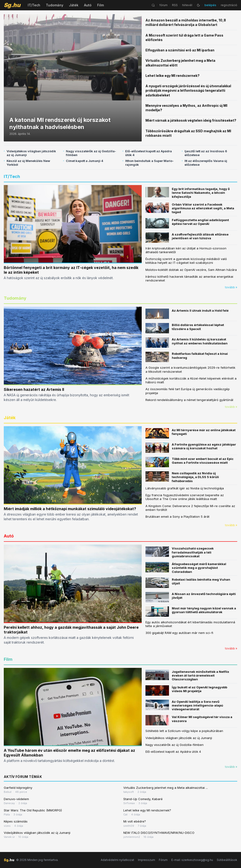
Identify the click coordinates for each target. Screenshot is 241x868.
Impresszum (147, 860)
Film (100, 5)
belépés (210, 5)
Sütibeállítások (227, 860)
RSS (175, 5)
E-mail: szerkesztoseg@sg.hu (192, 860)
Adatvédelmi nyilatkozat (117, 860)
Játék (74, 5)
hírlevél (187, 5)
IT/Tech (34, 5)
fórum (163, 5)
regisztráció (229, 5)
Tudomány (55, 5)
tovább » (231, 287)
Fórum (163, 860)
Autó (88, 5)
